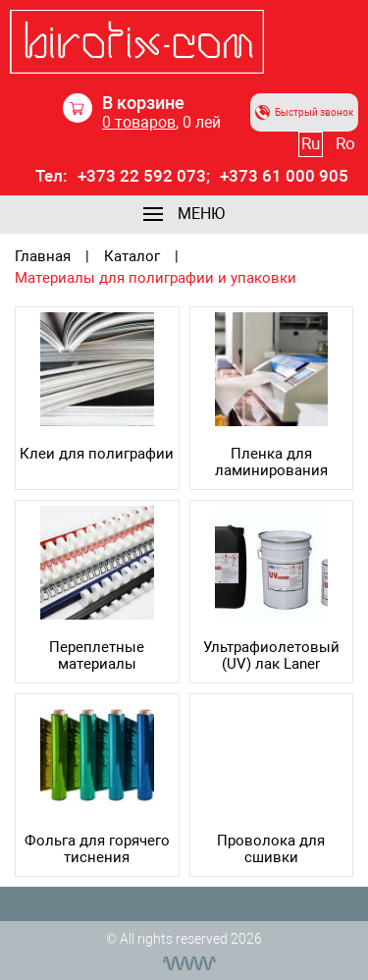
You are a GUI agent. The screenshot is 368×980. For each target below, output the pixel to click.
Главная (43, 257)
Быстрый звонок (304, 112)
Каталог (132, 257)
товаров (139, 122)
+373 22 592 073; (144, 176)
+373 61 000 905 (284, 176)
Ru (311, 143)
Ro (345, 143)
